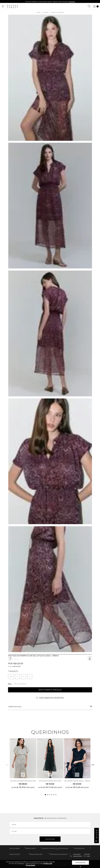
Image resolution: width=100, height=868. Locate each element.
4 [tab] (52, 795)
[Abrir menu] (3, 6)
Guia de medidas (20, 684)
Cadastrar (50, 839)
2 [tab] (47, 795)
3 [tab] (50, 795)
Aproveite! (72, 2)
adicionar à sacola (50, 690)
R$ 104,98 (17, 666)
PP (11, 677)
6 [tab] (56, 795)
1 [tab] (45, 795)
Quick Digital (77, 856)
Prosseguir (80, 863)
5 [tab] (54, 795)
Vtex (88, 856)
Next (90, 658)
